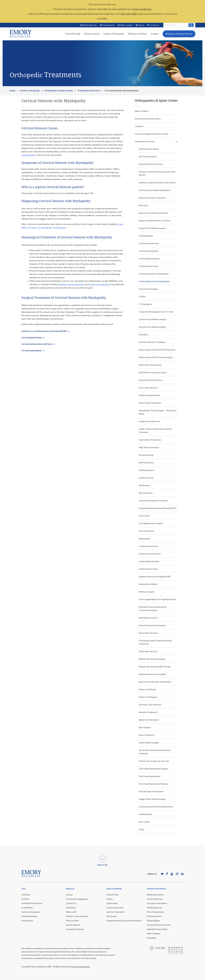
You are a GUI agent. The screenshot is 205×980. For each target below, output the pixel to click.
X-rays (120, 224)
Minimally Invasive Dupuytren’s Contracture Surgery (153, 608)
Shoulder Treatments (148, 712)
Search (191, 25)
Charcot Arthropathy (148, 289)
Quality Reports (73, 925)
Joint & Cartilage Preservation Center (152, 134)
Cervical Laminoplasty (32, 350)
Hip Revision (144, 485)
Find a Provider (73, 34)
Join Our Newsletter (116, 912)
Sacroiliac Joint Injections (150, 705)
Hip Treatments (146, 493)
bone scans (61, 227)
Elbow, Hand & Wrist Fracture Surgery (156, 357)
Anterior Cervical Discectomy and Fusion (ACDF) (44, 331)
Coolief (142, 296)
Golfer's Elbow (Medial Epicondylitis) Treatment (155, 430)
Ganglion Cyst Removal (149, 421)
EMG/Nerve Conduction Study (153, 372)
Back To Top (103, 865)
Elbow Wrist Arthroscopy (150, 365)
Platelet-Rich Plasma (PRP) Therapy (155, 667)
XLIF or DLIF (144, 822)
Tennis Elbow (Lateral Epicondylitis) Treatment (155, 752)
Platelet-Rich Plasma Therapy (152, 659)
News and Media (114, 889)
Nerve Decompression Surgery (152, 625)
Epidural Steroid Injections (151, 380)
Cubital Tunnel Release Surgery (153, 319)
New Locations (73, 920)
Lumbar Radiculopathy (149, 561)
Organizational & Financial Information (124, 920)
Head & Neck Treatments (150, 440)
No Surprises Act (154, 916)
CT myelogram (45, 227)
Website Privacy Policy (157, 929)
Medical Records (154, 908)
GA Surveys (112, 916)
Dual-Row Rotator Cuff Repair (152, 342)
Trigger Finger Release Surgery (152, 799)
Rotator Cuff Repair (148, 689)
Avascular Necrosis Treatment (152, 198)
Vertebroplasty (146, 814)
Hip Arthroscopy (146, 455)
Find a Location (92, 34)
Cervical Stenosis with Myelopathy (154, 281)
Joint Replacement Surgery (151, 523)
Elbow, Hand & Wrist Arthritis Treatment (157, 350)
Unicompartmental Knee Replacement (156, 807)
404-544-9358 (128, 14)
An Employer (27, 920)
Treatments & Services (89, 90)
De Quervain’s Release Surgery (152, 327)
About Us (70, 889)
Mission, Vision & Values (77, 916)
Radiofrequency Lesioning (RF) (152, 674)
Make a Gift (71, 912)
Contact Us (71, 903)
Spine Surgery (145, 727)
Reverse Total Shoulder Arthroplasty (155, 682)
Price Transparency (156, 912)
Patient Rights (153, 920)
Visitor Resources (155, 899)
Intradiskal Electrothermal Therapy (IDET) (158, 508)
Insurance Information (157, 903)
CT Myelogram (145, 304)
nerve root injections (100, 284)
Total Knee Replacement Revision (154, 784)
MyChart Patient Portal (179, 34)
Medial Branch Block (148, 584)
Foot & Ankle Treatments (150, 403)
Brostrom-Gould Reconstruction (153, 213)
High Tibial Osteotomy (149, 447)
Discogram (144, 334)
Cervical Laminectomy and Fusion (37, 344)
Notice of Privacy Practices (159, 925)
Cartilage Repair (146, 236)
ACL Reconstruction (148, 156)
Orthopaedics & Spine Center (59, 90)
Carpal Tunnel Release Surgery (152, 228)
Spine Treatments (147, 735)
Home (13, 90)
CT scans (32, 227)
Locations (139, 126)
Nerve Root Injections (149, 633)
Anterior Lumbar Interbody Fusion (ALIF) (157, 182)
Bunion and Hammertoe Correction (155, 220)
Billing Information (155, 895)
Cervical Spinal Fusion (32, 337)
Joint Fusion (144, 516)
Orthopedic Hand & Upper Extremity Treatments (155, 642)
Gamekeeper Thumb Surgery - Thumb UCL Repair (158, 412)
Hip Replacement (146, 470)
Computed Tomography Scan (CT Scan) (156, 312)
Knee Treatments (146, 531)
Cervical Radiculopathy (149, 258)
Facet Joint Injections (148, 388)
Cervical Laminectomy (149, 243)
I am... (24, 889)
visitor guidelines (142, 9)
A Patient (26, 895)
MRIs (24, 227)
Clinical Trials (112, 895)
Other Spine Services (148, 651)
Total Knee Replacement (150, 776)
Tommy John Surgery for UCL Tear (154, 761)
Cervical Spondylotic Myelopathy (154, 274)
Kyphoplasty (144, 538)
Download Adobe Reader (80, 967)
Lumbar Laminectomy (148, 546)
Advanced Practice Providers (148, 119)
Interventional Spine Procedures (153, 500)
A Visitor (25, 899)
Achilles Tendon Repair (149, 149)
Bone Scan (143, 205)
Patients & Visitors (137, 34)
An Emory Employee (31, 912)
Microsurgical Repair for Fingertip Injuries (157, 599)
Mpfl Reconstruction (148, 618)
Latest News (112, 903)
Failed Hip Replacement (149, 395)
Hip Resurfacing (146, 478)
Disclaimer (152, 938)
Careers (155, 34)
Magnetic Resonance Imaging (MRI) (155, 576)
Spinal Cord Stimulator (149, 720)
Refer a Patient (154, 933)
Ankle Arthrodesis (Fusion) (151, 164)
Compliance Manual (75, 929)
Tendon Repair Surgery (149, 742)
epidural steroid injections (72, 284)
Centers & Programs (114, 34)
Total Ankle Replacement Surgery (153, 769)
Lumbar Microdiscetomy (150, 554)
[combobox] (179, 25)
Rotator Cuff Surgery (148, 697)
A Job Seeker (27, 908)
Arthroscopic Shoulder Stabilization (155, 190)
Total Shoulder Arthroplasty (151, 791)
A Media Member (29, 916)
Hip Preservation (146, 462)
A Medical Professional (32, 903)
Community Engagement (77, 899)
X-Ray (141, 829)
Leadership (71, 908)
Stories (110, 899)
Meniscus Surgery (147, 592)
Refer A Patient (142, 111)
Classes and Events (115, 908)
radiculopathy (28, 155)
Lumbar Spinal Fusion (148, 569)
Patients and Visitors (156, 889)
